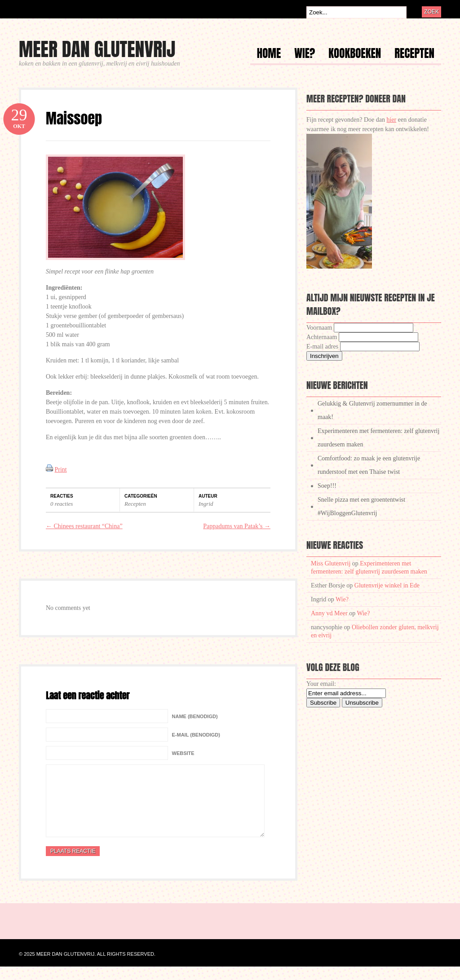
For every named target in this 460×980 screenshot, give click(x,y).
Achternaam (322, 337)
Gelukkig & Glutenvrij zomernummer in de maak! (372, 410)
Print (61, 470)
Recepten (414, 55)
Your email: (321, 684)
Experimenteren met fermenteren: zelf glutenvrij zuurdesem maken (378, 438)
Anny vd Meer (329, 613)
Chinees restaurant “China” (84, 526)
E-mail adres (322, 347)
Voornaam (319, 328)
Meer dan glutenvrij (97, 49)
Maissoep (74, 118)
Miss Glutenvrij (331, 563)
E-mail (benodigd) (196, 735)
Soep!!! (327, 486)
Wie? (305, 55)
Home (269, 55)
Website (183, 753)
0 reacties (62, 504)
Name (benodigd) (195, 716)
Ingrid (206, 504)
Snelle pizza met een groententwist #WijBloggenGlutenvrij (361, 506)
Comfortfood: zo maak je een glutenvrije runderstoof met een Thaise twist (369, 465)
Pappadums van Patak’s (237, 526)
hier (391, 120)
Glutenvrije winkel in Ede (387, 585)
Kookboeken (355, 55)
